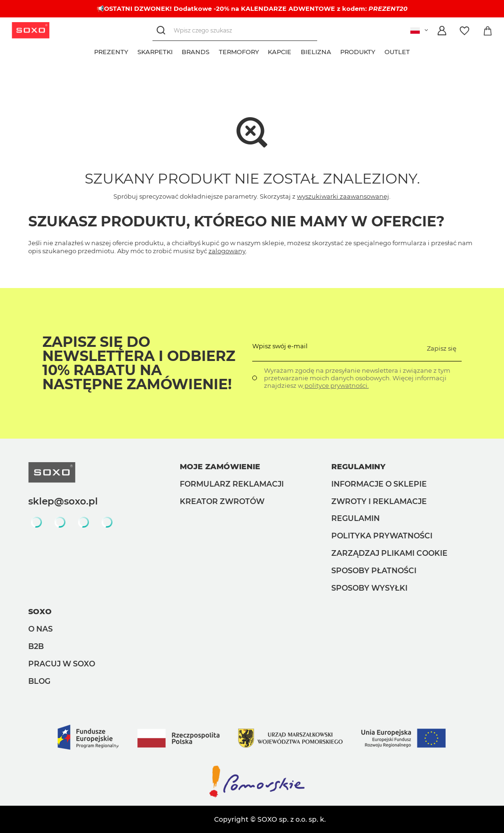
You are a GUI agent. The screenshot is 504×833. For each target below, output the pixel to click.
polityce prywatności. (336, 385)
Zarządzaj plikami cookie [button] (389, 553)
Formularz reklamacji (232, 484)
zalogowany (227, 251)
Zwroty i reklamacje (379, 501)
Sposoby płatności (374, 571)
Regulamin (356, 518)
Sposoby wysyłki (369, 588)
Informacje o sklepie (379, 484)
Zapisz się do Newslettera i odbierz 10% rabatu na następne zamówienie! (139, 363)
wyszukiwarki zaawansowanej (343, 196)
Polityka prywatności (382, 536)
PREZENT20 (388, 8)
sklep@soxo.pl (63, 501)
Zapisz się (442, 348)
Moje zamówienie (220, 467)
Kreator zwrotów (222, 501)
